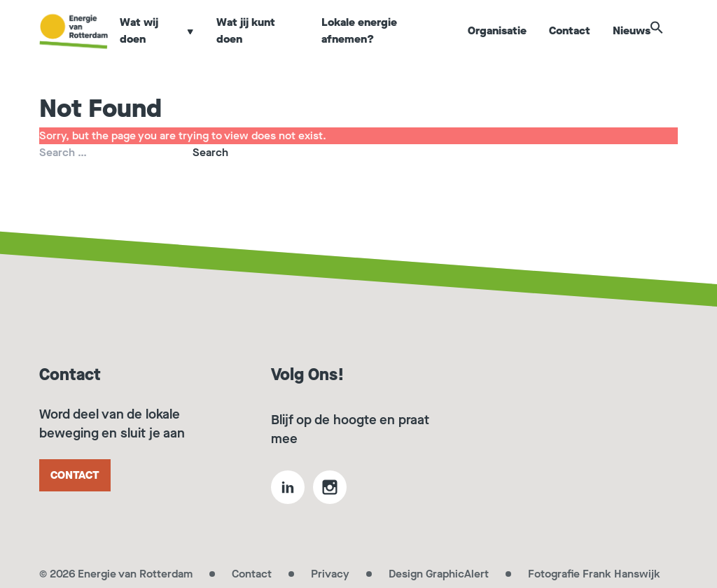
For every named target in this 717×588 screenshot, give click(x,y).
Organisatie (498, 44)
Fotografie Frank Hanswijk (594, 574)
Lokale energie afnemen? (365, 44)
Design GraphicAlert (439, 574)
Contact (570, 44)
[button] (671, 43)
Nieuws (632, 44)
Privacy (330, 574)
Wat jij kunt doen (255, 44)
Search (210, 152)
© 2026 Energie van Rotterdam (116, 574)
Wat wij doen (167, 44)
